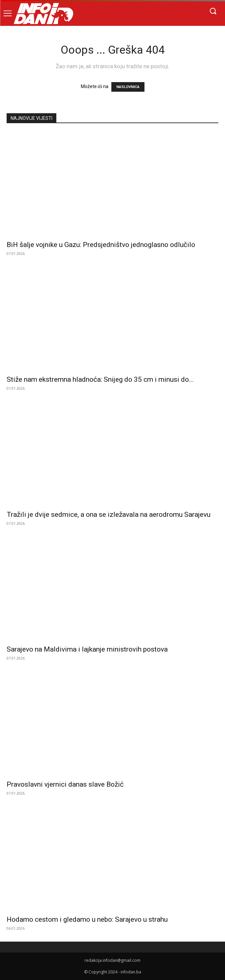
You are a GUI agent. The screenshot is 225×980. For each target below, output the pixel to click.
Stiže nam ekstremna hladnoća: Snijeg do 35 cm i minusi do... (100, 379)
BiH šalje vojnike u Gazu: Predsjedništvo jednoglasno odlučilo (101, 245)
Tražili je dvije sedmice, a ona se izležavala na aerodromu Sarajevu (109, 514)
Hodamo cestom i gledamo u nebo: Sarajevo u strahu (87, 919)
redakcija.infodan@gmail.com (112, 960)
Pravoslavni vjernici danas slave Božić (65, 784)
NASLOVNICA (128, 87)
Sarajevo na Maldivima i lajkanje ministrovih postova (87, 649)
